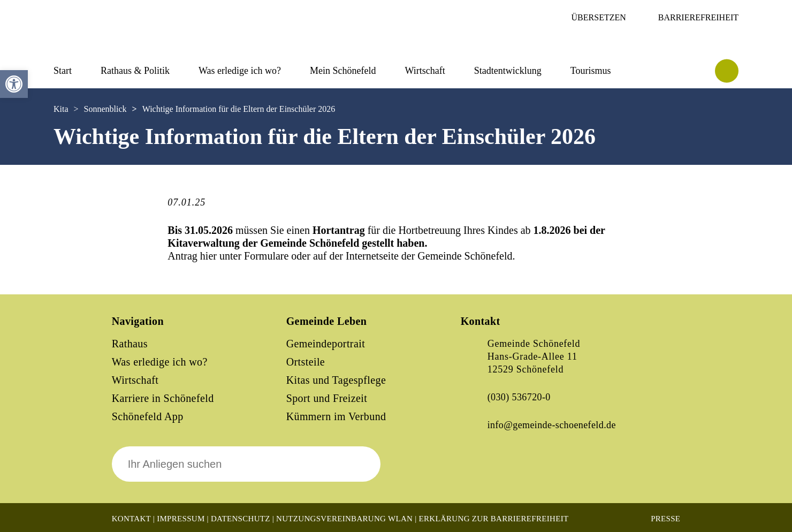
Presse (665, 519)
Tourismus (591, 71)
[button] (14, 84)
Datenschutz (241, 519)
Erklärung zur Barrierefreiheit (494, 519)
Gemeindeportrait (326, 344)
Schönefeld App (148, 416)
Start (63, 71)
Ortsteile (306, 362)
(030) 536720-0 (519, 397)
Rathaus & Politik (135, 71)
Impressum (181, 519)
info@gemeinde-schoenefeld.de (552, 425)
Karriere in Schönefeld (163, 398)
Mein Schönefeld (343, 71)
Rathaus (130, 344)
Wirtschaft (425, 71)
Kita (61, 109)
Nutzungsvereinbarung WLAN (344, 519)
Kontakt (131, 519)
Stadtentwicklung (508, 71)
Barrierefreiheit (698, 17)
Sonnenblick (105, 109)
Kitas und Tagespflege (336, 380)
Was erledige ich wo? (240, 71)
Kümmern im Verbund (336, 416)
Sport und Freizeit (327, 398)
